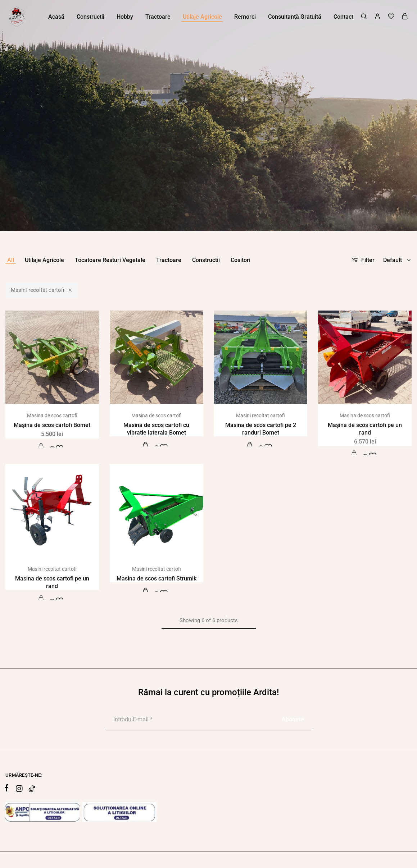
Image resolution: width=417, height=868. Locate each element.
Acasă (56, 17)
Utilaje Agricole (44, 260)
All (11, 260)
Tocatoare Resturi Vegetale (110, 260)
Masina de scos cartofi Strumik (157, 578)
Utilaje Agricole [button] (202, 17)
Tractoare (169, 260)
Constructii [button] (90, 17)
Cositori (241, 260)
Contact (343, 17)
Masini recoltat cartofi (42, 290)
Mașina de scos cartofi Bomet (52, 425)
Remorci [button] (245, 17)
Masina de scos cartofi (52, 415)
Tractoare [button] (158, 17)
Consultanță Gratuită (295, 17)
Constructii (206, 260)
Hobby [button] (125, 17)
